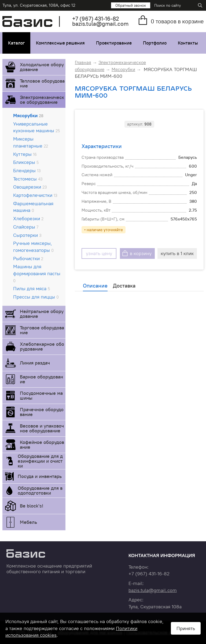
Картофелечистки (35, 195)
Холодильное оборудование (42, 67)
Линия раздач (35, 363)
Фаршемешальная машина (33, 207)
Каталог (16, 43)
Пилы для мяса (32, 288)
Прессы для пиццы (36, 297)
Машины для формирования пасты (37, 273)
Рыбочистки (28, 258)
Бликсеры (26, 162)
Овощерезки (30, 187)
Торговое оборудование (42, 330)
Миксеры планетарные (31, 142)
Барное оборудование (41, 379)
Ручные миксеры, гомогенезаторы (33, 247)
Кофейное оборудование (42, 445)
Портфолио (155, 43)
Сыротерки (27, 235)
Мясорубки (28, 115)
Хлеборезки (28, 218)
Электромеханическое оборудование (42, 100)
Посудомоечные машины (41, 395)
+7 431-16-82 (96, 19)
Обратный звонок (131, 5)
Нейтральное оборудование (42, 314)
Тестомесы (28, 179)
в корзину (141, 253)
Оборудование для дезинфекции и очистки (40, 461)
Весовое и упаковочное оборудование (42, 428)
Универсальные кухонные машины (36, 127)
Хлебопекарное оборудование (42, 346)
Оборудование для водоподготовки (40, 490)
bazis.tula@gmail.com (100, 24)
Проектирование (114, 43)
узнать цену (99, 253)
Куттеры (25, 154)
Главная (83, 62)
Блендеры (27, 170)
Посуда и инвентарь (40, 476)
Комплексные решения (60, 43)
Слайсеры (26, 227)
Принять (186, 628)
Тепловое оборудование (42, 83)
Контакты (188, 43)
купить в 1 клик (177, 253)
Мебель (28, 522)
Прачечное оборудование (42, 412)
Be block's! (32, 506)
